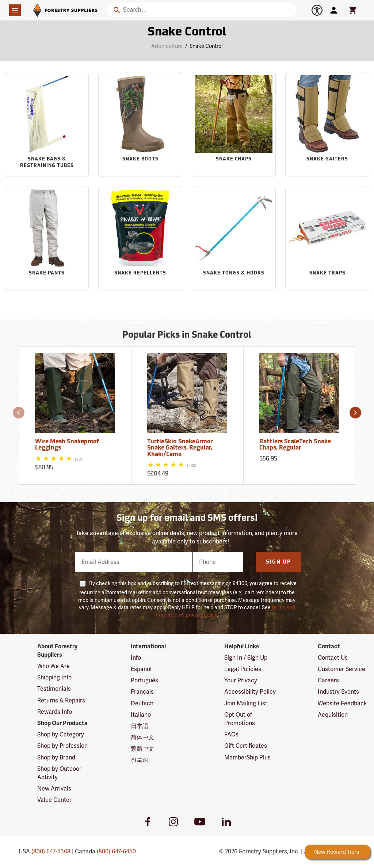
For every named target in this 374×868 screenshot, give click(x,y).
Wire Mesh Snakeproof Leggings (67, 445)
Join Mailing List (246, 704)
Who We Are (54, 666)
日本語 (140, 726)
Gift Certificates (246, 746)
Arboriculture (167, 46)
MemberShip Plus (247, 758)
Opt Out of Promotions (240, 719)
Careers (328, 681)
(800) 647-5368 (51, 852)
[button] (19, 413)
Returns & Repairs (61, 701)
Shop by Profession (62, 746)
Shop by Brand (56, 758)
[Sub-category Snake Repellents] (140, 238)
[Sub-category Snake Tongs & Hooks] (234, 238)
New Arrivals (54, 789)
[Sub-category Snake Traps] (327, 238)
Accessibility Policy (250, 692)
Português (144, 681)
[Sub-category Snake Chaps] (234, 124)
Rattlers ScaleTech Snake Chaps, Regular (295, 445)
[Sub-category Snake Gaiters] (327, 124)
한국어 (140, 761)
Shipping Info (54, 678)
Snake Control (206, 46)
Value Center (54, 800)
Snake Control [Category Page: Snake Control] (187, 33)
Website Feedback (342, 704)
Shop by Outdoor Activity (59, 773)
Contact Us (333, 658)
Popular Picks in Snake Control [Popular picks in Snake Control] (187, 336)
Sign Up (278, 562)
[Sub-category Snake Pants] (47, 238)
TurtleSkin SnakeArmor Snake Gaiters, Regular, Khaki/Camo (180, 448)
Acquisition (333, 715)
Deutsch (142, 704)
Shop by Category (61, 735)
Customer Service (341, 669)
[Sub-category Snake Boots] (140, 124)
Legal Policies (243, 669)
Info (136, 658)
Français (142, 692)
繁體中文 (142, 749)
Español (141, 669)
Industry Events (338, 692)
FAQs (231, 735)
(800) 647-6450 (116, 852)
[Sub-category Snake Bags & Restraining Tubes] (47, 124)
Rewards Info (55, 712)
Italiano (141, 715)
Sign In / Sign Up (246, 658)
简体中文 (142, 738)
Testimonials (54, 689)
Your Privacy (241, 681)
